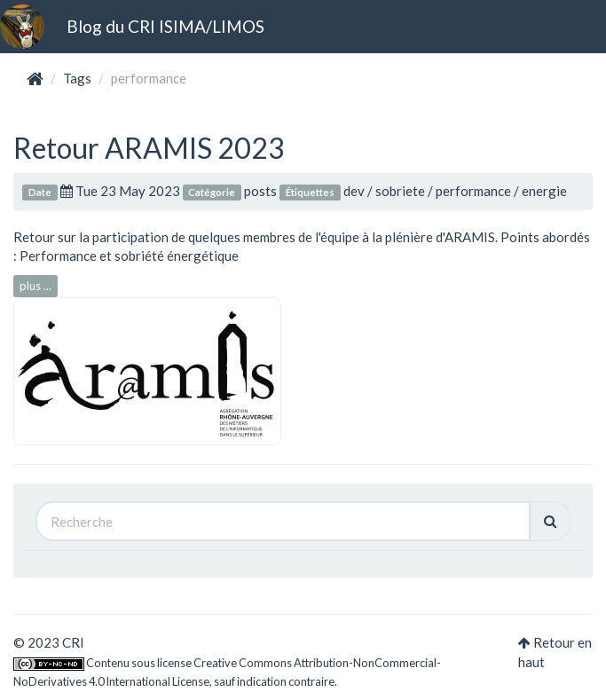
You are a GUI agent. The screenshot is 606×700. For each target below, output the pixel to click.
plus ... (35, 286)
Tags (77, 78)
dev (354, 191)
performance (473, 191)
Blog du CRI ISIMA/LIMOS (165, 26)
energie (544, 191)
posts (260, 191)
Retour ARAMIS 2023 (149, 148)
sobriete (400, 191)
